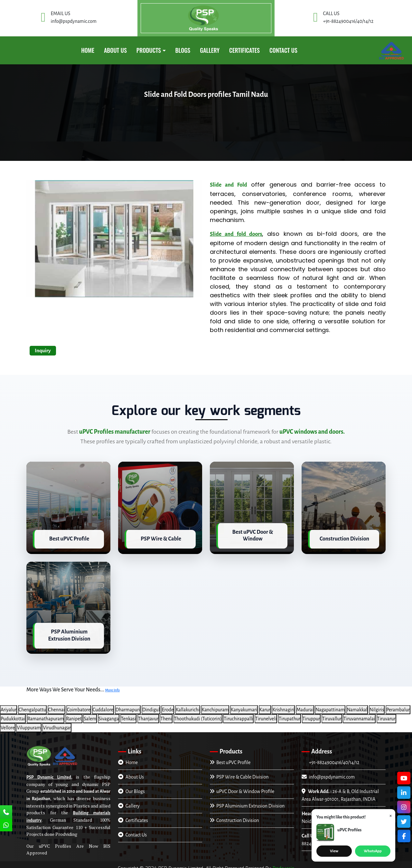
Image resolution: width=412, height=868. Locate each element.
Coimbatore (79, 705)
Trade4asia (283, 864)
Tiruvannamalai (359, 714)
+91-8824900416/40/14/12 (334, 758)
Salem (90, 714)
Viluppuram (29, 723)
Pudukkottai (13, 714)
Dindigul (151, 705)
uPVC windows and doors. (312, 432)
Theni (166, 714)
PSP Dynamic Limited (49, 773)
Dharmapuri (128, 705)
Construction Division (234, 816)
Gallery (129, 801)
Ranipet (74, 714)
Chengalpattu (32, 705)
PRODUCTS (149, 50)
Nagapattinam (330, 705)
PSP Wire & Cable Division (239, 772)
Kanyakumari (244, 705)
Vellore (8, 723)
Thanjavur (148, 714)
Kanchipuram (215, 705)
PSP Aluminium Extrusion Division (247, 801)
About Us (115, 50)
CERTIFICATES (244, 50)
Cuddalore (103, 705)
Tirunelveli (266, 714)
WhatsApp (373, 851)
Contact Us (283, 50)
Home (88, 50)
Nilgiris (377, 705)
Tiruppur (311, 714)
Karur (265, 705)
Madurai (305, 705)
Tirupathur (290, 714)
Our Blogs (131, 787)
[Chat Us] (6, 826)
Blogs (183, 50)
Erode (168, 705)
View (334, 851)
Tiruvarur (386, 714)
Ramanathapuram (46, 714)
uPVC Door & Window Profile (242, 787)
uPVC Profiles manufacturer (115, 432)
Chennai (57, 705)
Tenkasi (129, 714)
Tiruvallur (332, 714)
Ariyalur (9, 705)
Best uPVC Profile (230, 758)
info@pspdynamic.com (328, 772)
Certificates (133, 816)
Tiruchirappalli (238, 714)
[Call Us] (6, 813)
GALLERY (210, 50)
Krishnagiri (283, 705)
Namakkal (357, 705)
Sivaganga (109, 714)
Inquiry (43, 351)
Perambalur (398, 705)
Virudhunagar (57, 723)
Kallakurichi (188, 705)
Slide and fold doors (236, 234)
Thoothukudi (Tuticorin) (198, 714)
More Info (112, 686)
